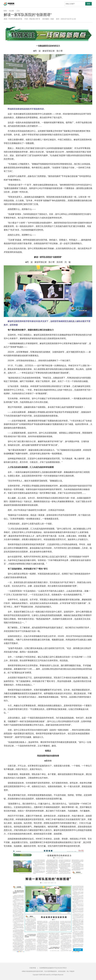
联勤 (5, 11)
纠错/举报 (33, 968)
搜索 (88, 4)
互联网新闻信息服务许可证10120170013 (53, 968)
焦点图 (11, 11)
